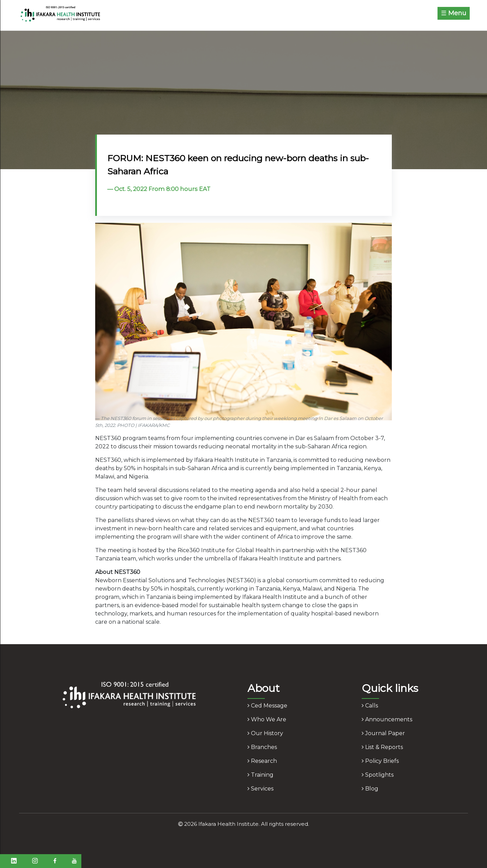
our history (265, 733)
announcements (387, 719)
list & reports (382, 747)
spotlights (378, 775)
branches (262, 747)
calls (370, 706)
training (260, 775)
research (262, 761)
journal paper (383, 733)
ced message (267, 706)
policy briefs (380, 761)
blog (370, 789)
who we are (267, 719)
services (260, 789)
